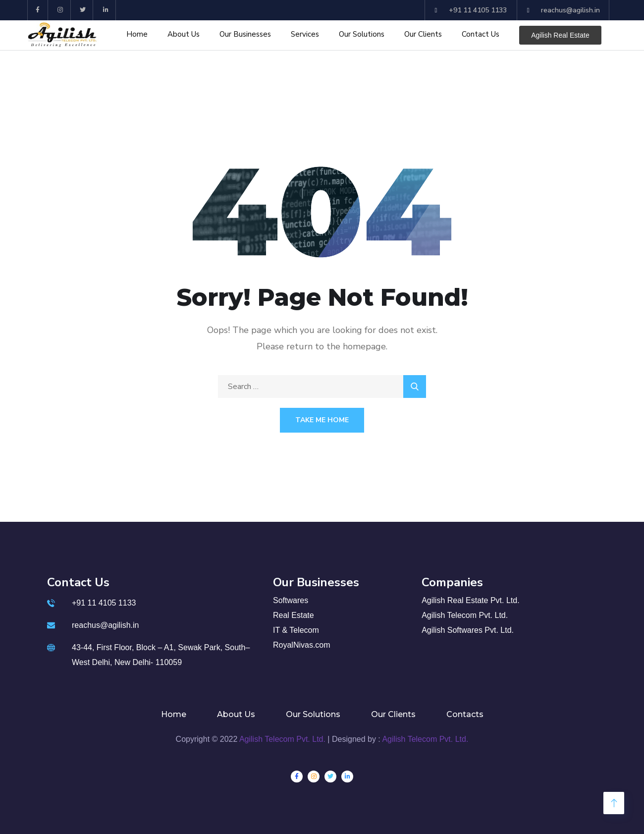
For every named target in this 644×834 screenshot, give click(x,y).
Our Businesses (245, 34)
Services (305, 34)
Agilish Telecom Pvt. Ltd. (282, 739)
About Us (184, 34)
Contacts (465, 714)
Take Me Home (322, 420)
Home (137, 34)
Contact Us (481, 34)
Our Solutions (362, 34)
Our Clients (423, 34)
